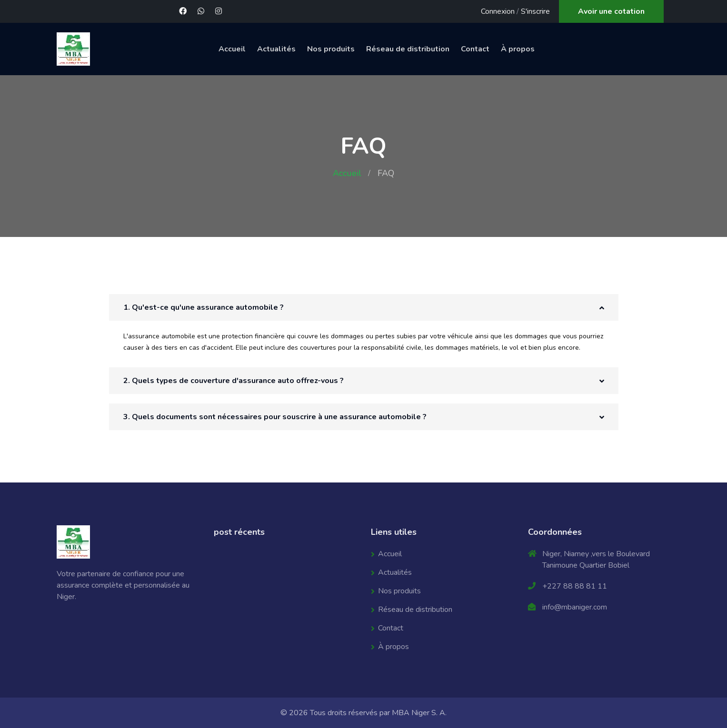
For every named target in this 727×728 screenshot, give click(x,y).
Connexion (498, 11)
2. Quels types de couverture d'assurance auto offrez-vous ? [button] (234, 381)
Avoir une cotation (611, 11)
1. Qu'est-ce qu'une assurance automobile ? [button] (204, 307)
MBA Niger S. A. (419, 713)
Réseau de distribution (408, 49)
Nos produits (331, 49)
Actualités (276, 49)
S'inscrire (535, 11)
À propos (518, 49)
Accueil (232, 49)
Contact (475, 49)
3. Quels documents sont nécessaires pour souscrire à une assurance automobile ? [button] (275, 417)
